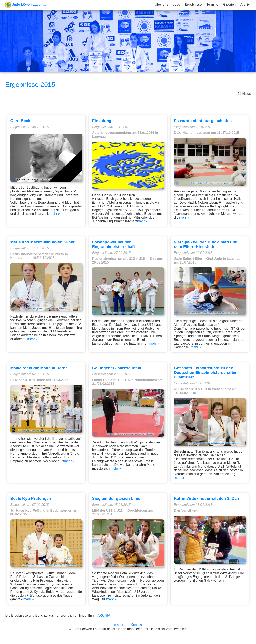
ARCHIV (104, 615)
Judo (177, 4)
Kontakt (136, 625)
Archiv (245, 4)
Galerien (229, 4)
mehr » (55, 214)
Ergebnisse (193, 4)
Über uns (161, 4)
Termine (212, 4)
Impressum (117, 625)
